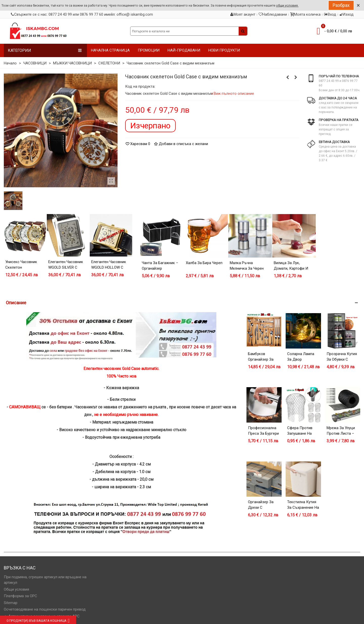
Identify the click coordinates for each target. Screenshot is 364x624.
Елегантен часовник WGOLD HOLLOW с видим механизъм (109, 268)
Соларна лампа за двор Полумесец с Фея (303, 360)
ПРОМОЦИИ (149, 50)
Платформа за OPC (20, 596)
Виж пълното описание (234, 94)
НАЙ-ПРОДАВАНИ (184, 50)
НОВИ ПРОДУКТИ (224, 50)
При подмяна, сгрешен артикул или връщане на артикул (45, 580)
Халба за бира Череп (204, 263)
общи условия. (287, 5)
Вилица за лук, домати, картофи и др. (291, 269)
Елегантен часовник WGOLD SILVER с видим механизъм (66, 268)
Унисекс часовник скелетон (21, 265)
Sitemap (11, 603)
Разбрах (341, 5)
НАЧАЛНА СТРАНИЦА (110, 50)
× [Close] (358, 5)
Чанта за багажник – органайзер (160, 266)
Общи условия (16, 589)
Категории (45, 50)
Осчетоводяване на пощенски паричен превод (45, 609)
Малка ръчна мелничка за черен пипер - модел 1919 (247, 269)
